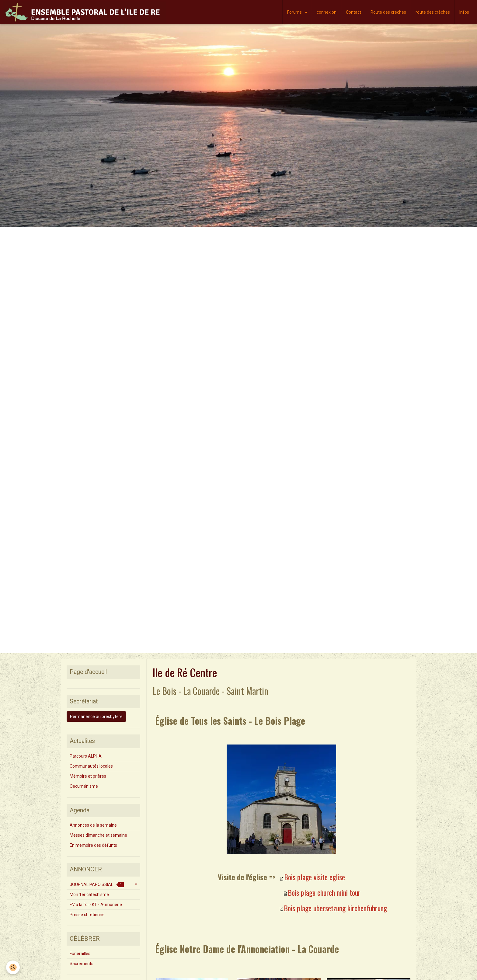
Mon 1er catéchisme (89, 895)
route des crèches (433, 12)
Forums (295, 12)
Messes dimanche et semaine (98, 835)
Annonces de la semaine (93, 825)
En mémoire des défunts (93, 845)
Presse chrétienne (87, 915)
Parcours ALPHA (86, 756)
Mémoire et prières (88, 776)
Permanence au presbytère (96, 717)
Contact (353, 12)
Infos (464, 12)
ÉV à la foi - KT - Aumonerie (96, 905)
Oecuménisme (84, 786)
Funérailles (80, 954)
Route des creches (388, 12)
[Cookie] (13, 967)
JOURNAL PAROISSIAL (97, 885)
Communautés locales (91, 766)
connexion (327, 12)
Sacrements (82, 964)
